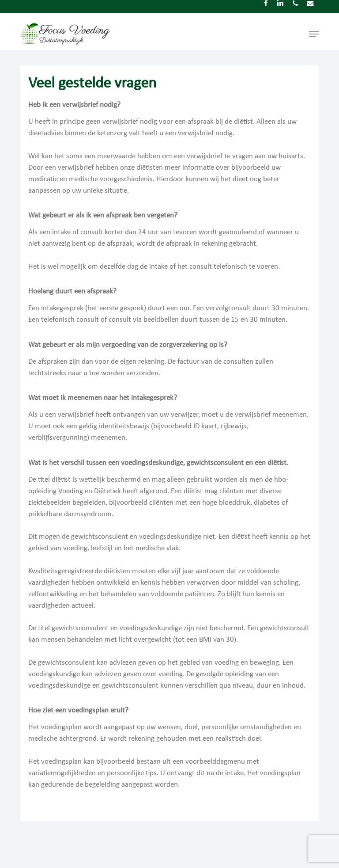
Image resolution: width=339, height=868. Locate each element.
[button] (314, 34)
